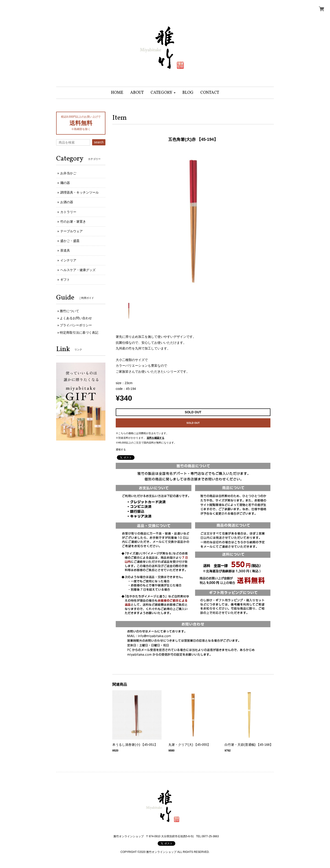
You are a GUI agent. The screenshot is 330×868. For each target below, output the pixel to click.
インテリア (68, 260)
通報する (121, 449)
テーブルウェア (71, 231)
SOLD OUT (193, 423)
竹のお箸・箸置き (73, 222)
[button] (163, 93)
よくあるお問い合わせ (76, 318)
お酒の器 (67, 202)
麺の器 (65, 183)
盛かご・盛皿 (70, 241)
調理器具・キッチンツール (80, 192)
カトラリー (68, 212)
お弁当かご (68, 173)
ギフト (65, 280)
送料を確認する (155, 438)
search (99, 142)
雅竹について (69, 311)
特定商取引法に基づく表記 (79, 333)
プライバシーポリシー (76, 325)
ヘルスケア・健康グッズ (78, 270)
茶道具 (65, 250)
